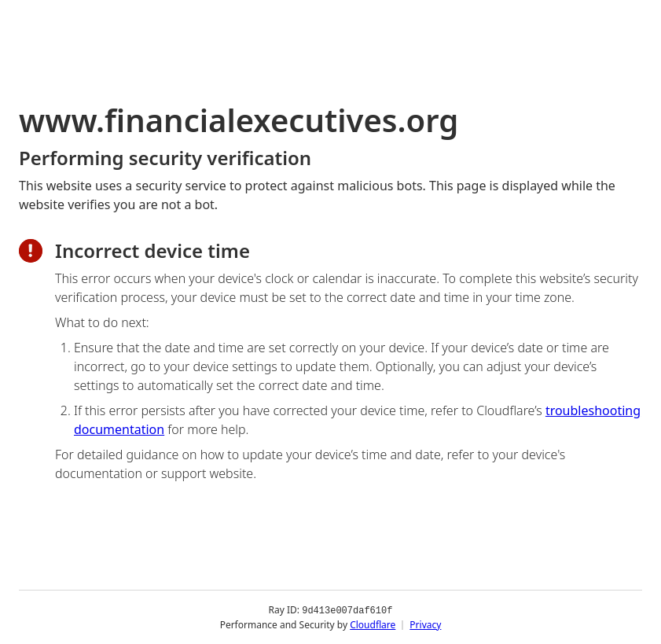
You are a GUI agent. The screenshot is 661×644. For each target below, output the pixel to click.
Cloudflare (373, 624)
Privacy (425, 624)
